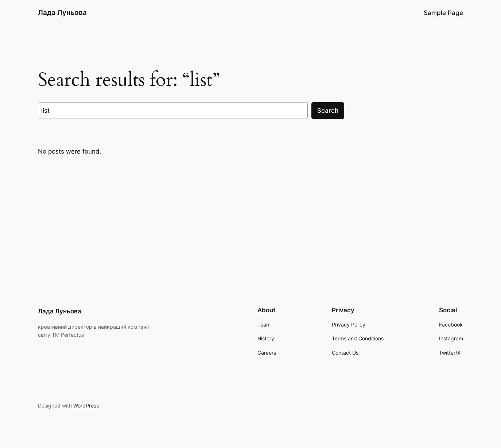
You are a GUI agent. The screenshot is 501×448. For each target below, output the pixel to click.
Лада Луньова (62, 12)
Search (328, 111)
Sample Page (443, 13)
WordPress (86, 405)
